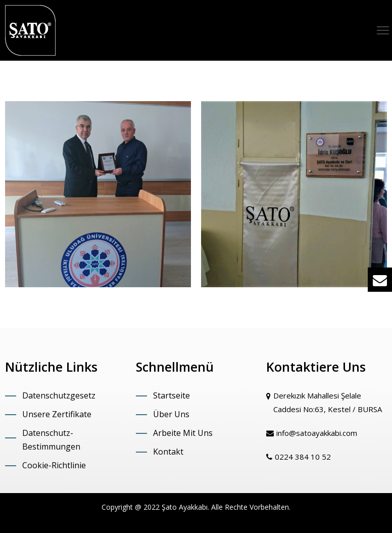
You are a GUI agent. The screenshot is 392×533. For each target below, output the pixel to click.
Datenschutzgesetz (59, 395)
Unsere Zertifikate (57, 414)
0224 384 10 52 (303, 457)
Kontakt (168, 452)
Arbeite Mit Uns (183, 433)
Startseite (171, 395)
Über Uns (171, 414)
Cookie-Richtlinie (54, 465)
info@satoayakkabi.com (317, 433)
